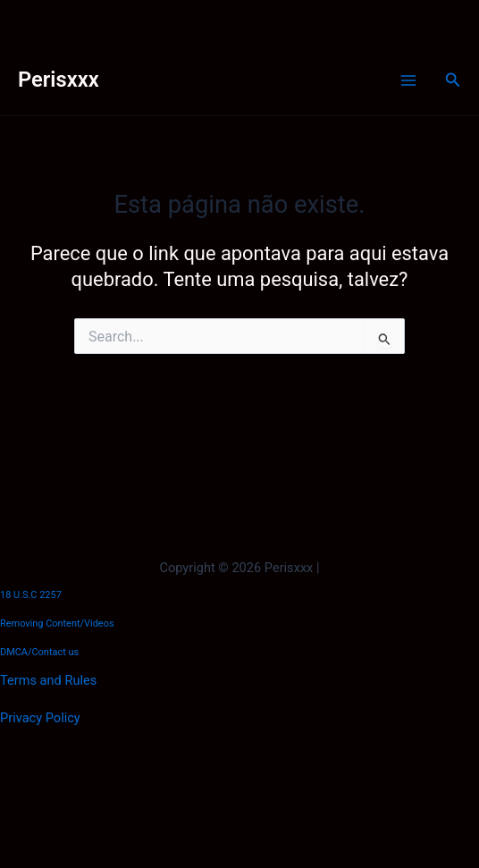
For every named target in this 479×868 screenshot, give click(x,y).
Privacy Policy (40, 718)
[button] (453, 80)
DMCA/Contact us (39, 652)
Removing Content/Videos (57, 624)
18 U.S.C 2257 (31, 595)
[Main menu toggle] (408, 80)
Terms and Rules (48, 680)
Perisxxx (59, 80)
